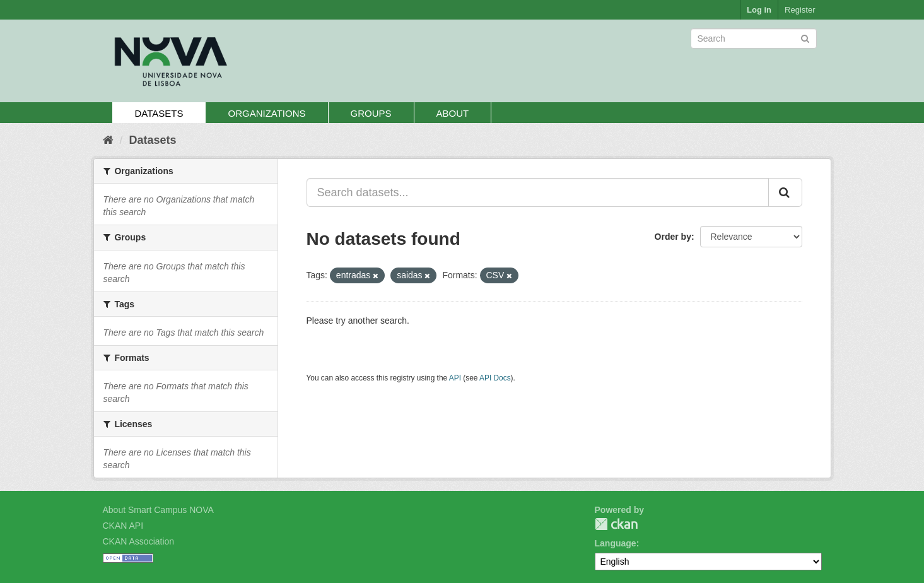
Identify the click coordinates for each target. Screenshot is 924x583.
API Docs (495, 378)
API (455, 378)
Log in (759, 10)
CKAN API (123, 526)
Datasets (159, 113)
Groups (371, 113)
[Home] (108, 140)
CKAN (616, 524)
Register (800, 10)
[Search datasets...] (538, 192)
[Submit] (805, 38)
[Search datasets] (754, 38)
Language (616, 543)
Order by (673, 237)
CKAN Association (139, 541)
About (453, 113)
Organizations (266, 113)
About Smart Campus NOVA (158, 510)
